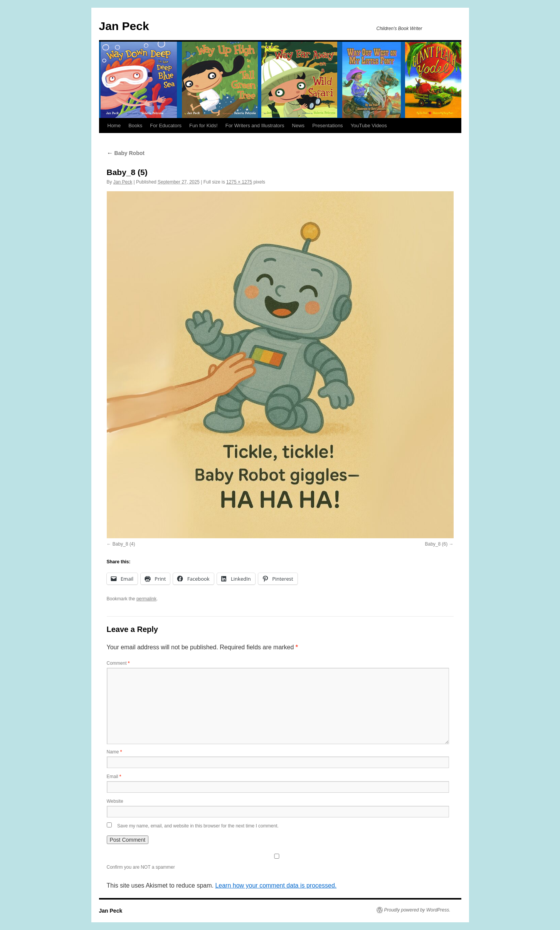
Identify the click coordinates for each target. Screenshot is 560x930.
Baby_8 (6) (436, 544)
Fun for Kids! (203, 126)
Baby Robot (126, 153)
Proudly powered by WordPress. (417, 910)
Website (115, 801)
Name (114, 752)
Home (114, 126)
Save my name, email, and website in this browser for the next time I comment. (198, 826)
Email (114, 777)
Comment (118, 663)
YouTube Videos (369, 126)
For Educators (166, 126)
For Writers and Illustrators (255, 126)
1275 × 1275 (239, 182)
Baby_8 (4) (124, 544)
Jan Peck (124, 26)
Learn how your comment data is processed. (276, 885)
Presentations (328, 126)
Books (135, 126)
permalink (146, 599)
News (298, 126)
